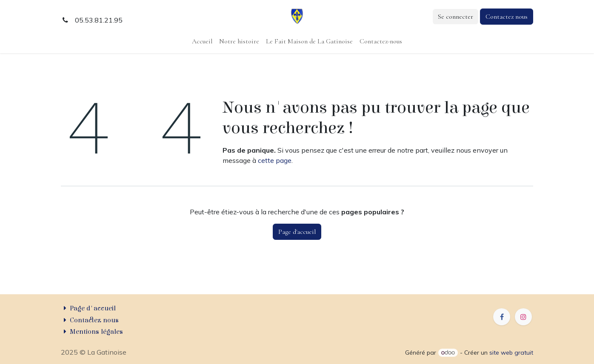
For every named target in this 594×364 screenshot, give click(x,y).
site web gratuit (511, 353)
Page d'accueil (297, 232)
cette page (275, 160)
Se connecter (455, 17)
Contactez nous (507, 17)
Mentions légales (96, 332)
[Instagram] (523, 317)
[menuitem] (202, 41)
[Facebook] (502, 317)
